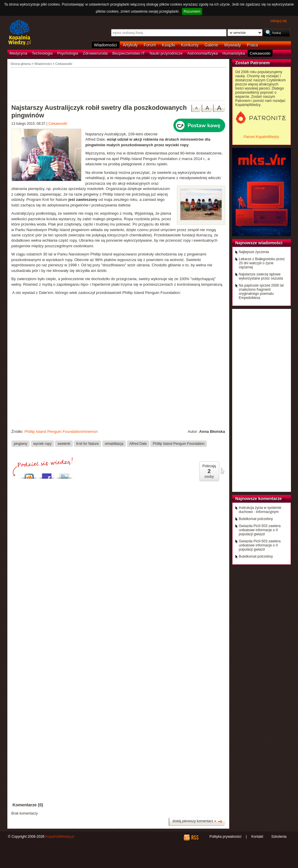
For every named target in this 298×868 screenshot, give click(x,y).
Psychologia (68, 53)
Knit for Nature (88, 443)
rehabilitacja (114, 443)
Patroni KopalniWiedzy (261, 137)
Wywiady (233, 45)
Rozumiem (192, 11)
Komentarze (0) (28, 805)
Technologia (42, 53)
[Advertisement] (118, 84)
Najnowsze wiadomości (259, 243)
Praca (252, 45)
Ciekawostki (260, 53)
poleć (222, 471)
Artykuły (130, 45)
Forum (150, 45)
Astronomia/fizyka (202, 53)
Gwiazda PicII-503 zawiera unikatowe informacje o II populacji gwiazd (260, 530)
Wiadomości (106, 45)
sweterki (64, 443)
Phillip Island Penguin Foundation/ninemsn (61, 432)
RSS (195, 837)
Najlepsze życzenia (254, 252)
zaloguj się (278, 21)
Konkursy (190, 45)
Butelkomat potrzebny (256, 519)
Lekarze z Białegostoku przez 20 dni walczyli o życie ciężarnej (262, 263)
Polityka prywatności (225, 837)
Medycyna (19, 53)
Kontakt (257, 837)
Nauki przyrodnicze (166, 53)
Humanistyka (234, 53)
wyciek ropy (42, 443)
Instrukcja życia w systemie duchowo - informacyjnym (260, 510)
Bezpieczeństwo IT (129, 53)
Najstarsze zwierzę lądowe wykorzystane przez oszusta (261, 276)
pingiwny (21, 443)
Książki (169, 45)
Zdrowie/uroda (95, 53)
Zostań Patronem (253, 63)
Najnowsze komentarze (259, 499)
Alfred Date (138, 443)
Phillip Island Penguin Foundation (179, 443)
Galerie (211, 45)
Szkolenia (279, 837)
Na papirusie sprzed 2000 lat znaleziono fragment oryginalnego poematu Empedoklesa (261, 292)
